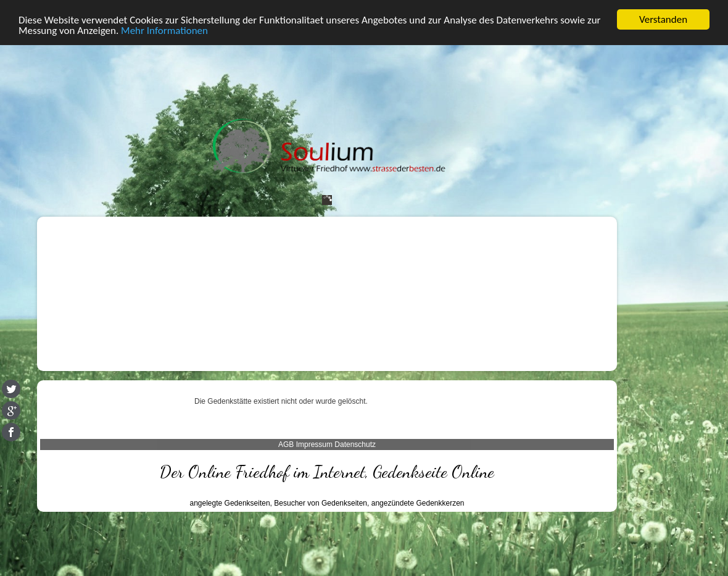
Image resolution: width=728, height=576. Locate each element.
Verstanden (663, 19)
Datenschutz (355, 445)
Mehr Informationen (164, 30)
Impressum (314, 445)
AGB (286, 445)
